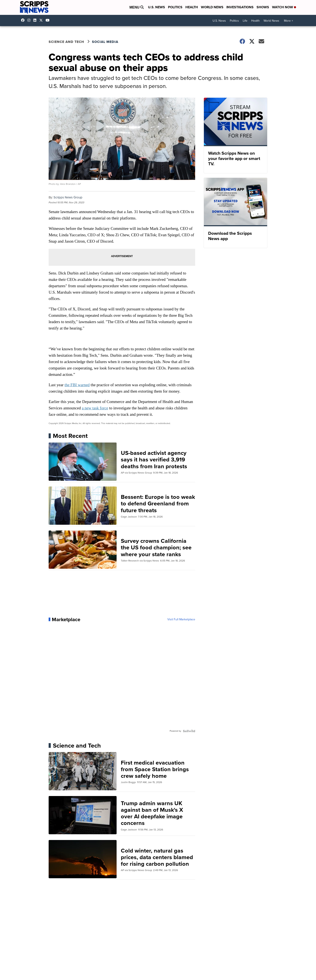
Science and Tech (66, 42)
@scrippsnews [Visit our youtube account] (49, 20)
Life (245, 21)
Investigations (240, 7)
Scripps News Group (68, 197)
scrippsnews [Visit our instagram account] (30, 20)
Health (192, 7)
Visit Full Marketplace (181, 619)
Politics (175, 7)
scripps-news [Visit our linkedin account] (36, 20)
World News (212, 7)
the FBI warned (77, 385)
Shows (263, 7)
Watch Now (284, 7)
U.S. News (157, 7)
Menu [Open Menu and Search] (137, 7)
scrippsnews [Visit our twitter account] (42, 20)
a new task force (95, 408)
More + (288, 21)
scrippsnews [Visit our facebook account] (24, 20)
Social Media (105, 42)
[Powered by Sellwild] (189, 731)
